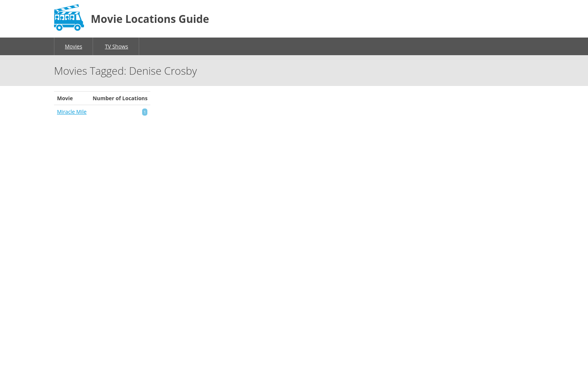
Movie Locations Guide (150, 19)
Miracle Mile (72, 112)
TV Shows (117, 46)
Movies (73, 46)
